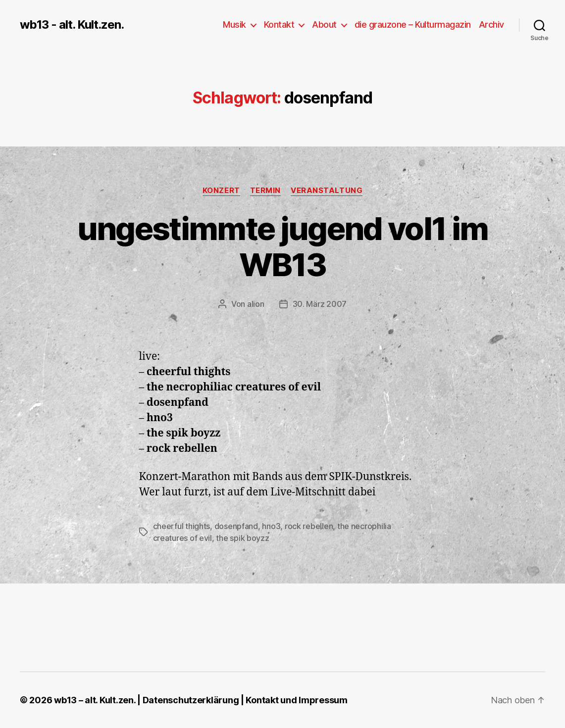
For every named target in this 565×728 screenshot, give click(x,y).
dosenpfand (236, 526)
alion (256, 304)
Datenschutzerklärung (191, 700)
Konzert (221, 191)
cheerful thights (182, 526)
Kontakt (279, 24)
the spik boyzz (242, 538)
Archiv (491, 24)
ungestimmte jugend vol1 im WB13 (283, 246)
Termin (265, 191)
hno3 (271, 526)
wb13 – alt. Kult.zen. (95, 700)
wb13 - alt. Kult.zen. (72, 25)
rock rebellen (309, 526)
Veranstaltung (327, 191)
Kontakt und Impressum (296, 700)
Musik (234, 24)
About (324, 24)
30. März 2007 (320, 304)
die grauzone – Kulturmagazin (413, 24)
